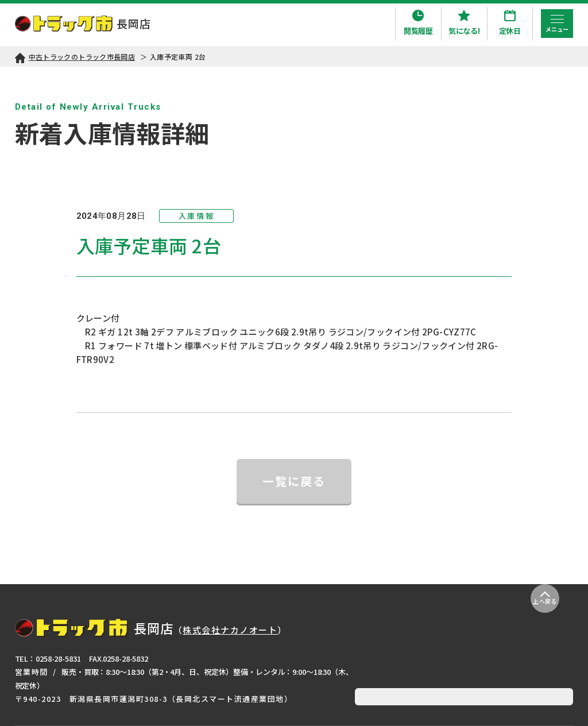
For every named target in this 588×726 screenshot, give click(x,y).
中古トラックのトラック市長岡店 (82, 57)
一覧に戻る (294, 481)
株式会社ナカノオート (230, 630)
